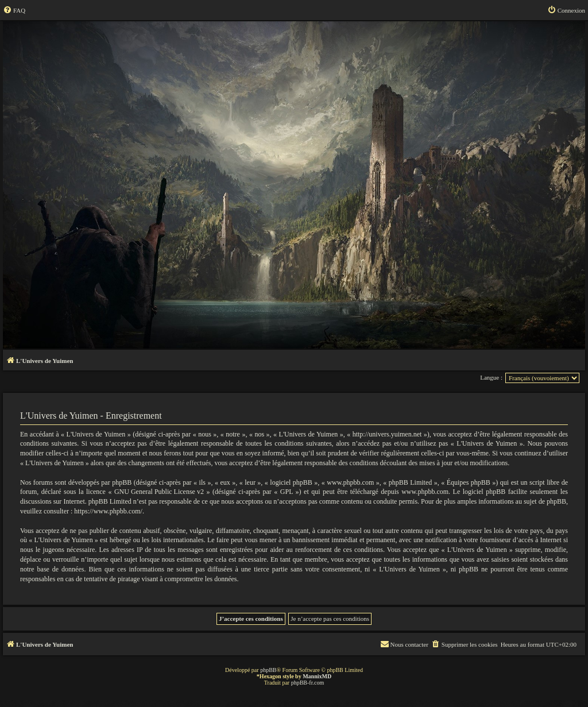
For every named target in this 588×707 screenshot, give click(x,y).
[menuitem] (14, 10)
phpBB (268, 670)
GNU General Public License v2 (159, 492)
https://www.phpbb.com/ (108, 511)
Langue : (491, 377)
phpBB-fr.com (308, 683)
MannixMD (317, 676)
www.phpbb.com (425, 492)
